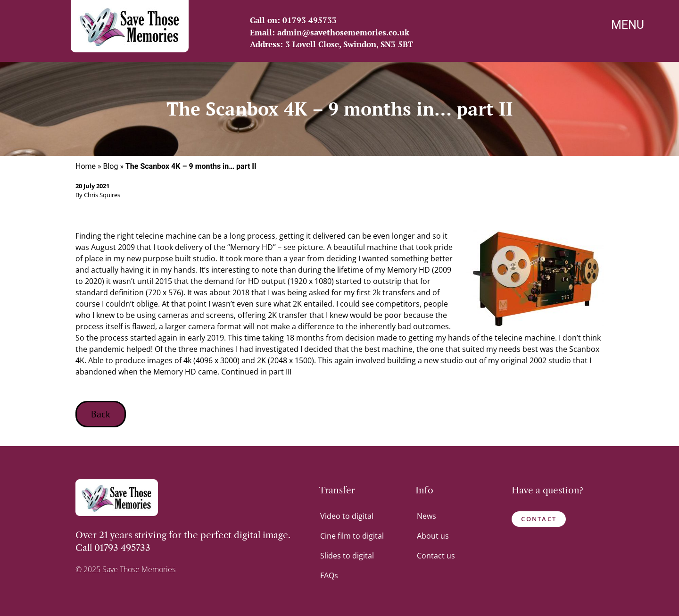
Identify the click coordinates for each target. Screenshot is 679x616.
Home (86, 166)
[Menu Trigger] (628, 26)
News (426, 516)
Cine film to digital (352, 536)
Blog (111, 166)
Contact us (436, 556)
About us (433, 536)
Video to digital (347, 516)
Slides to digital (347, 556)
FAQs (329, 575)
